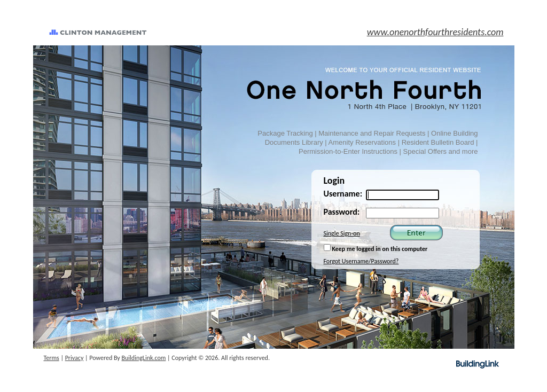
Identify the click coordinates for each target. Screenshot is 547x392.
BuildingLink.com (144, 358)
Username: (343, 194)
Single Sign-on (342, 233)
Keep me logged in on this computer (376, 248)
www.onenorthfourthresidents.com (435, 32)
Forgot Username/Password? (361, 261)
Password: (342, 212)
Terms (52, 358)
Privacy (75, 358)
